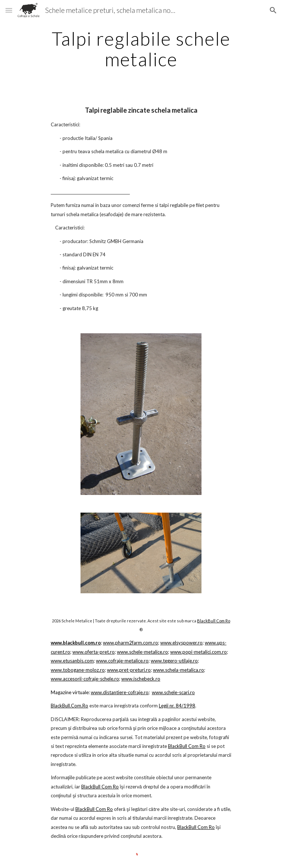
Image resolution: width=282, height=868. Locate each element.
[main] (141, 49)
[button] (9, 10)
